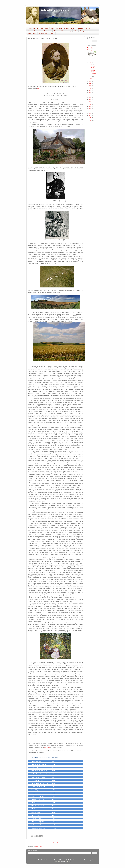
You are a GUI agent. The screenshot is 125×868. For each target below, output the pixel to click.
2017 (90, 99)
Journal (88, 28)
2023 (90, 86)
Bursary (69, 31)
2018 (90, 97)
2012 (90, 109)
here (39, 89)
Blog (73, 28)
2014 (90, 104)
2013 (90, 106)
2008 (90, 116)
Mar (91, 78)
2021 (90, 90)
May (91, 64)
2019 (90, 95)
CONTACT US (32, 34)
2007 (90, 118)
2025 (90, 81)
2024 (90, 83)
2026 (90, 62)
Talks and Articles (59, 31)
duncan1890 (57, 862)
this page (47, 747)
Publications (48, 31)
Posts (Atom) (39, 846)
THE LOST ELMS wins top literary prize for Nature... (93, 70)
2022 (90, 88)
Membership (45, 28)
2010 (90, 113)
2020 (90, 93)
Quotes (52, 34)
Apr (91, 76)
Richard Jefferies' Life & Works (60, 28)
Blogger (69, 862)
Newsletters (80, 28)
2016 (90, 102)
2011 (90, 111)
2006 (90, 120)
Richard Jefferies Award (35, 31)
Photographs (84, 31)
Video (76, 31)
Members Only (43, 34)
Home (56, 842)
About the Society (33, 28)
